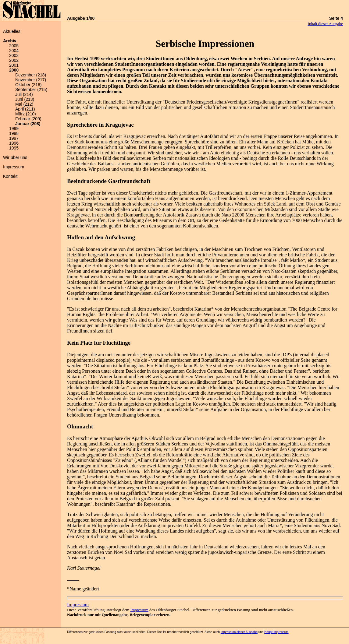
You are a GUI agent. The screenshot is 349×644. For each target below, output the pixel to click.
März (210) (26, 114)
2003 (14, 55)
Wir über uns (15, 157)
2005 (14, 46)
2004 (14, 51)
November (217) (31, 80)
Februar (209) (28, 119)
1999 (14, 128)
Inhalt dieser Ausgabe (325, 24)
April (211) (25, 109)
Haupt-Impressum (276, 632)
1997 (14, 138)
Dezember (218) (31, 75)
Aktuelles (12, 31)
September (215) (31, 90)
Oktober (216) (28, 85)
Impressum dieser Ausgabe (239, 632)
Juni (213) (25, 99)
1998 (14, 133)
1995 (14, 148)
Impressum (14, 167)
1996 (14, 143)
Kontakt (10, 176)
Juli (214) (24, 94)
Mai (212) (24, 104)
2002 (14, 60)
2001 (14, 65)
